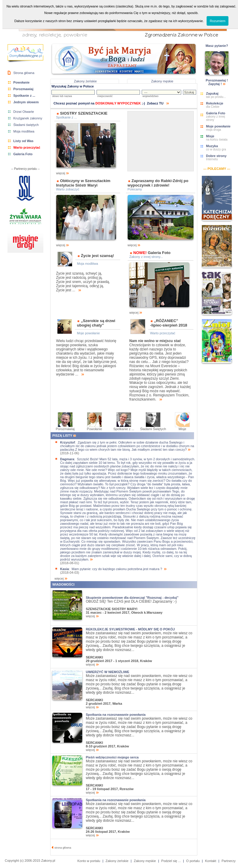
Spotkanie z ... (124, 427)
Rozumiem (218, 21)
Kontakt (211, 861)
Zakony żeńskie (85, 81)
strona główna (61, 848)
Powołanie (95, 427)
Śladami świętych (26, 125)
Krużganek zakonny (28, 118)
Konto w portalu (89, 861)
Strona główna (24, 73)
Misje (182, 427)
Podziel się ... (171, 861)
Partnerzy (229, 861)
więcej (86, 172)
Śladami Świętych (153, 427)
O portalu (193, 861)
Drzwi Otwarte (24, 112)
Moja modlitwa (24, 131)
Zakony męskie (162, 81)
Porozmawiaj (65, 427)
